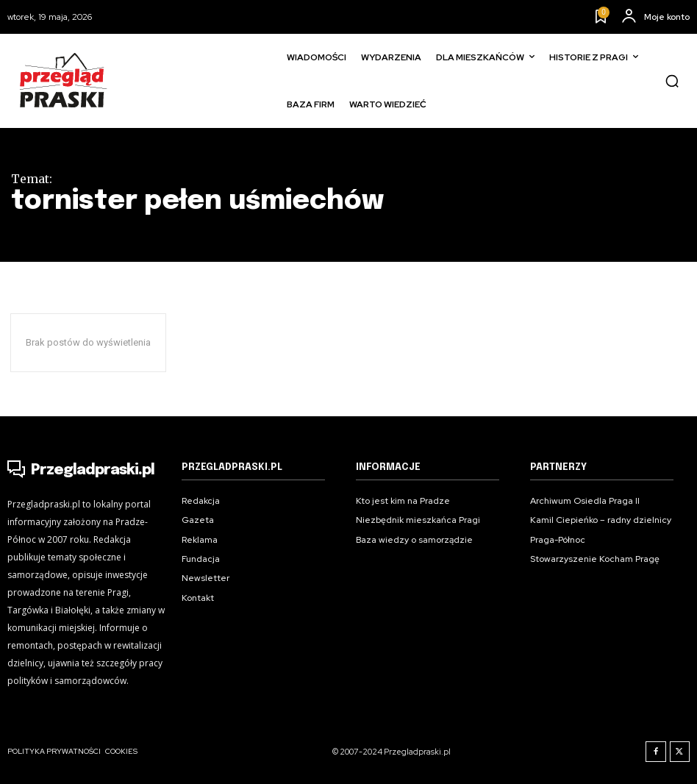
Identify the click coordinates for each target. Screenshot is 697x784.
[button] (672, 81)
